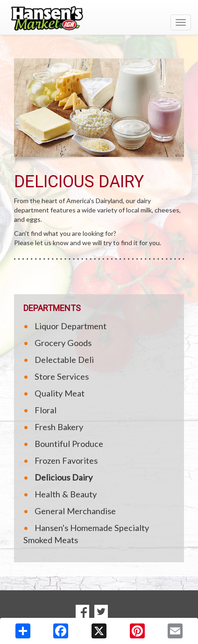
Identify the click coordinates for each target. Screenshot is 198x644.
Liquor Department (71, 326)
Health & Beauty (66, 494)
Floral (46, 410)
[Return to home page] (99, 18)
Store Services (62, 376)
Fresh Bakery (59, 427)
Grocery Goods (63, 343)
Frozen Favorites (66, 460)
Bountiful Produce (69, 444)
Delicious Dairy (64, 477)
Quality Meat (60, 393)
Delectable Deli (64, 360)
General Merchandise (75, 511)
